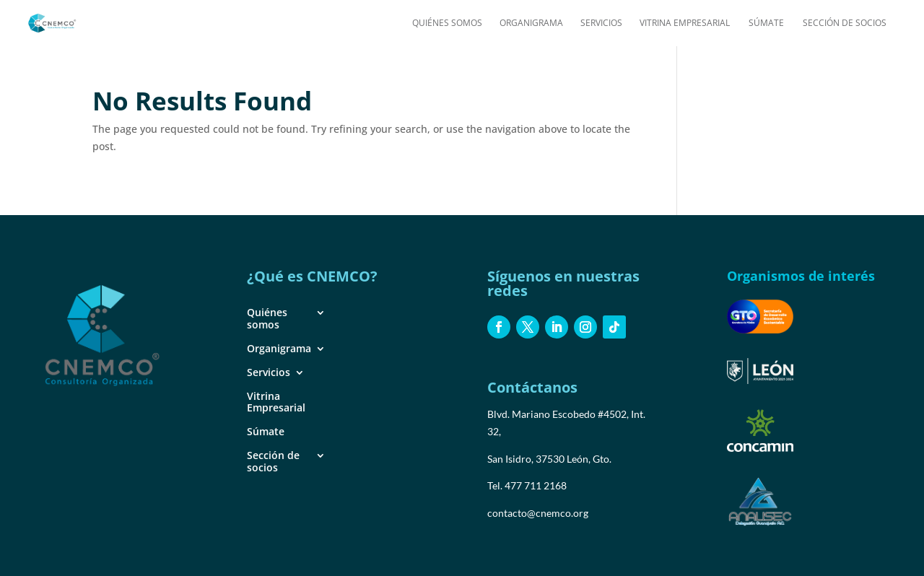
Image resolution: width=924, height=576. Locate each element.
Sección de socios (845, 23)
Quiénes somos (447, 23)
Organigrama (531, 23)
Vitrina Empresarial (685, 23)
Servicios (601, 23)
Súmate (766, 23)
